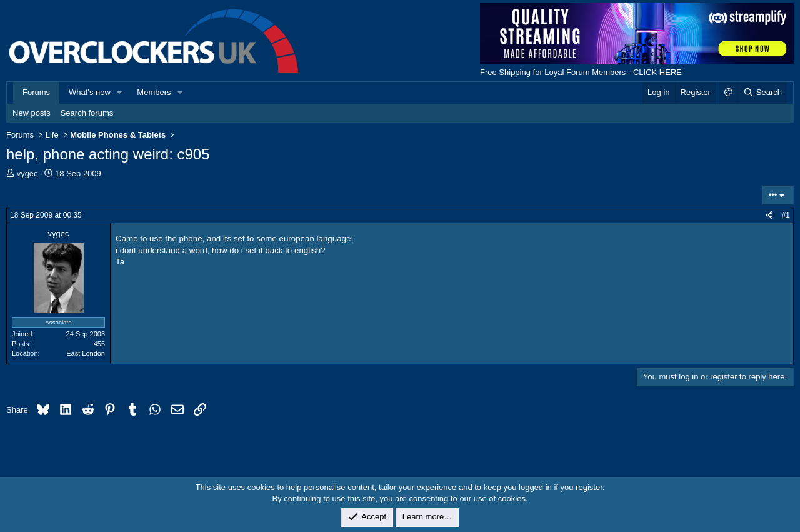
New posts (32, 113)
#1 (786, 215)
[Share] (769, 215)
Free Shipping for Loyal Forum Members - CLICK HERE (581, 72)
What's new (90, 92)
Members (154, 92)
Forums (36, 92)
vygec (27, 173)
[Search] (762, 93)
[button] (120, 93)
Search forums (87, 113)
